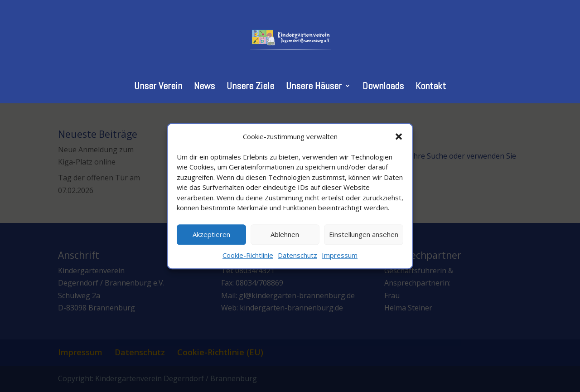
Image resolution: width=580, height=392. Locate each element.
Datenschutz (297, 255)
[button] (399, 136)
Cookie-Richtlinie (248, 255)
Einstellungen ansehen (364, 235)
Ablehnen (285, 235)
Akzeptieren (211, 235)
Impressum (340, 255)
